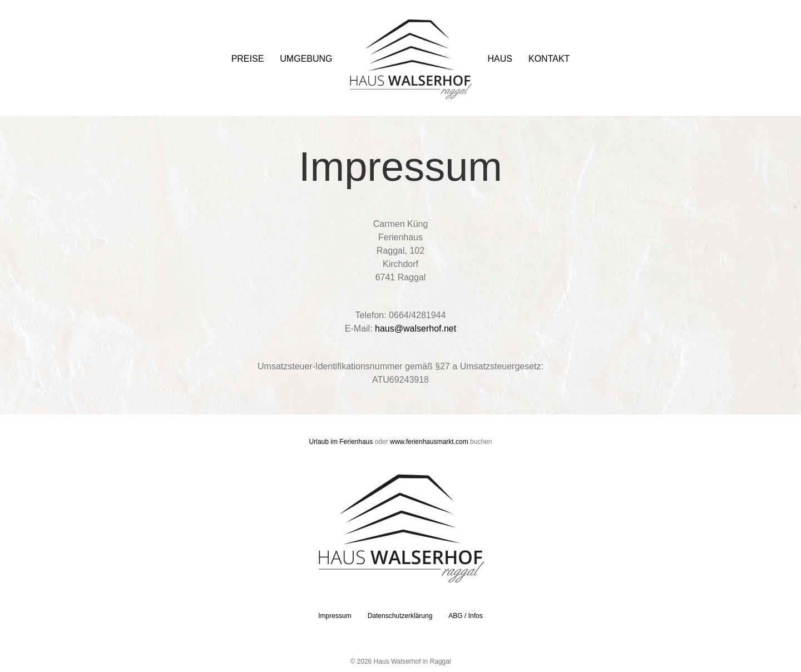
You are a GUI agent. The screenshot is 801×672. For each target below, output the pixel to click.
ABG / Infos (465, 616)
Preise (248, 59)
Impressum (335, 616)
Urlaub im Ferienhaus (341, 442)
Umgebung (306, 59)
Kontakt (549, 59)
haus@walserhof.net (416, 328)
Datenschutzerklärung (400, 616)
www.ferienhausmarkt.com (429, 442)
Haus (500, 59)
